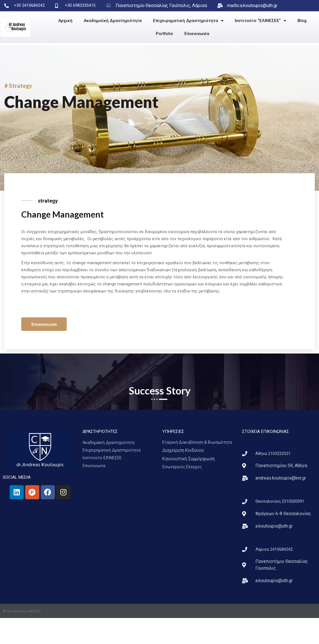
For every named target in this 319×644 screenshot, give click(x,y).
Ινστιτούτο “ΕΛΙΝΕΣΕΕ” (260, 21)
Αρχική (65, 21)
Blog (302, 21)
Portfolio (164, 34)
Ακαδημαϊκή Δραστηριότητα (113, 21)
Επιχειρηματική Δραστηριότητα (188, 21)
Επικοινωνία (197, 34)
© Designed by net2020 (22, 637)
